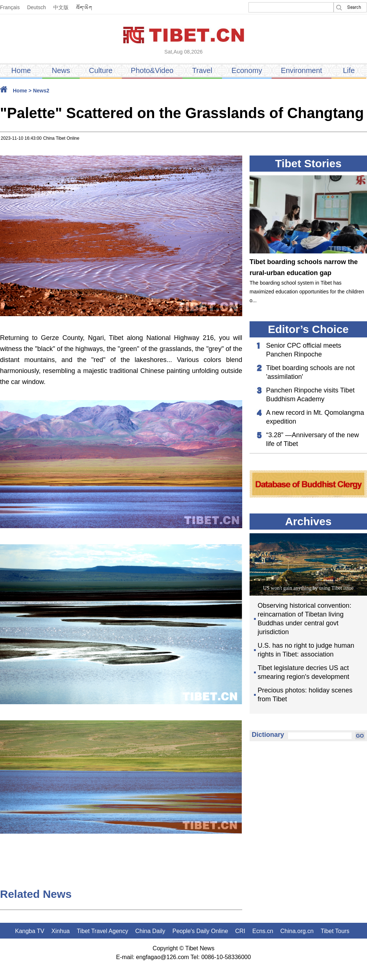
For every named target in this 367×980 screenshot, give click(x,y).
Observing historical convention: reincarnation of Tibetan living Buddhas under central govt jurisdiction (304, 619)
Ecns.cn (263, 931)
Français (10, 7)
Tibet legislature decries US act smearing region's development (304, 672)
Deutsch (37, 7)
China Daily (150, 931)
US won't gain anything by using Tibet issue (308, 588)
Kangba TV (30, 931)
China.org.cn (297, 931)
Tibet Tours (335, 931)
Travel (202, 70)
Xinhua (61, 931)
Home (21, 70)
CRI (240, 931)
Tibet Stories (308, 163)
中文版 (61, 7)
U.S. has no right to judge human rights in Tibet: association (306, 650)
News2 (41, 91)
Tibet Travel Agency (102, 931)
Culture (101, 70)
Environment (301, 70)
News (61, 70)
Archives (308, 521)
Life (349, 70)
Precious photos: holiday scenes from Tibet (305, 695)
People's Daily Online (200, 931)
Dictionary (268, 735)
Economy (247, 70)
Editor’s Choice (308, 329)
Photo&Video (152, 70)
